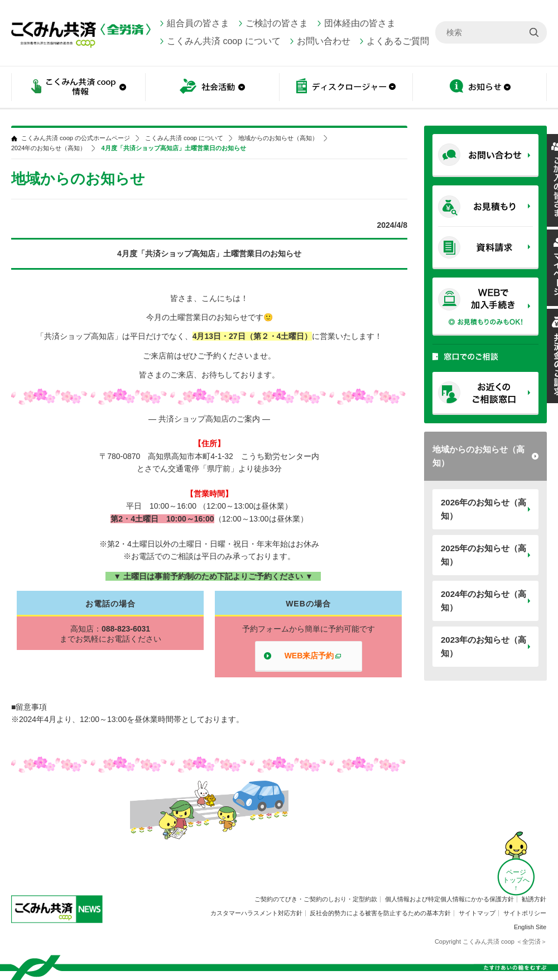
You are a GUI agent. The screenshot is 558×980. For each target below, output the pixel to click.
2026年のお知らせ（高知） (484, 509)
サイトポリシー (525, 913)
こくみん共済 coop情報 (78, 88)
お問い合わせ (324, 41)
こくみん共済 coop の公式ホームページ (76, 138)
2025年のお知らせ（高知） (484, 555)
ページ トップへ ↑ (516, 880)
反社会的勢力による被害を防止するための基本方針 (380, 913)
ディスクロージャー (346, 88)
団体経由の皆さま (360, 23)
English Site (530, 927)
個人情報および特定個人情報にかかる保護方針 (449, 899)
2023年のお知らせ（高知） (484, 646)
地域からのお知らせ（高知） (478, 456)
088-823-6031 (126, 629)
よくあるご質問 (398, 41)
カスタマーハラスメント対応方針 (256, 913)
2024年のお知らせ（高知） (484, 601)
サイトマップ (477, 913)
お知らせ (480, 88)
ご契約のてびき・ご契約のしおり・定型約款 (316, 899)
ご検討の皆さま (277, 23)
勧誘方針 (534, 899)
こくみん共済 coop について (224, 41)
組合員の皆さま (198, 23)
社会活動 (212, 88)
